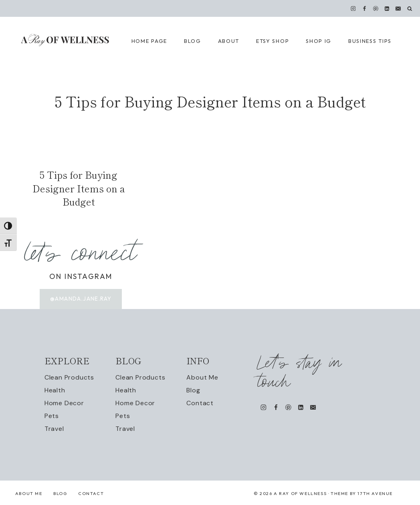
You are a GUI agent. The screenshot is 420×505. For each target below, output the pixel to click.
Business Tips (370, 41)
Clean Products (69, 377)
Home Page (149, 41)
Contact (200, 403)
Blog (193, 390)
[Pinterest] (376, 8)
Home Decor (64, 403)
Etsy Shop (273, 41)
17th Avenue (375, 493)
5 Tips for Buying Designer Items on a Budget (79, 188)
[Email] (398, 8)
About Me (202, 377)
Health (55, 390)
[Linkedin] (387, 8)
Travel (54, 429)
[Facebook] (364, 8)
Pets (52, 416)
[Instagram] (353, 8)
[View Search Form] (410, 9)
